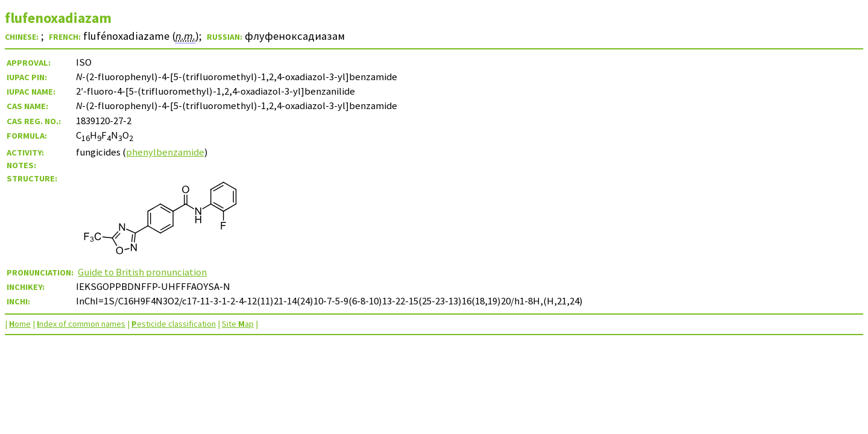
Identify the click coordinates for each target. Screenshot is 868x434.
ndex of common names (81, 324)
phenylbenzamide (165, 152)
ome (20, 324)
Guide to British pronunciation (142, 272)
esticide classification (174, 324)
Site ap (238, 324)
